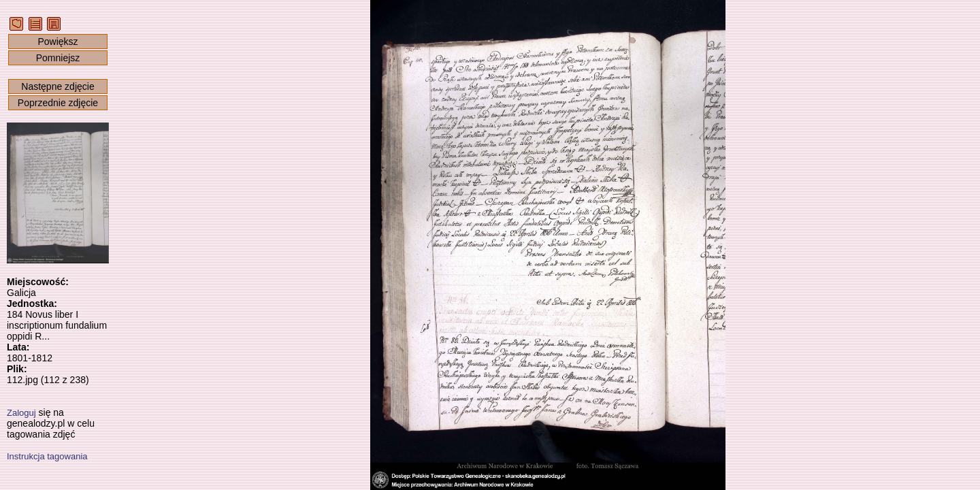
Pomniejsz (58, 58)
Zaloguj (21, 413)
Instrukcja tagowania (47, 456)
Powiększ (58, 42)
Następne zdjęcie (58, 86)
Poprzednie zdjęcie (58, 103)
